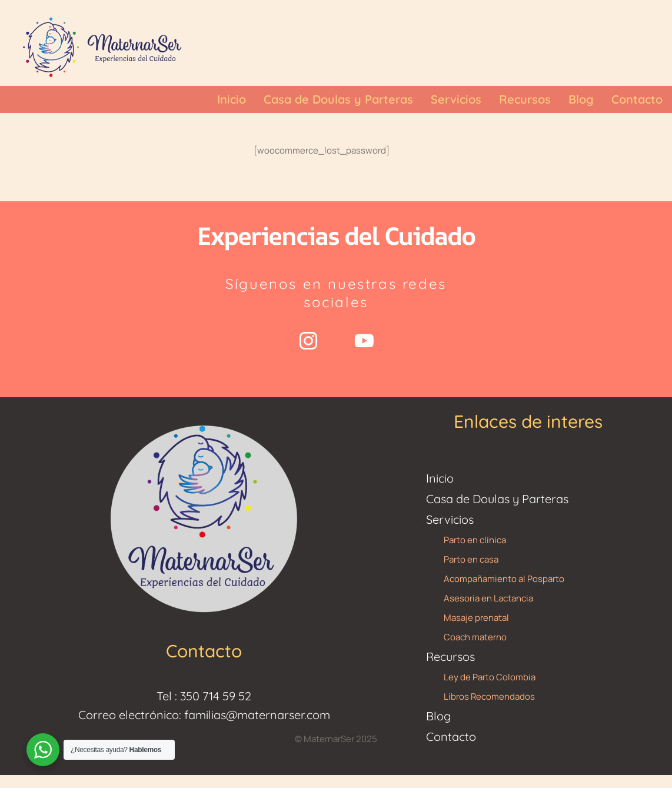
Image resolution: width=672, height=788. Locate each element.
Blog (438, 716)
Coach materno (475, 637)
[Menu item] (232, 99)
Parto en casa (471, 559)
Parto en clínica (475, 540)
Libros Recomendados (489, 696)
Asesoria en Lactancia (488, 598)
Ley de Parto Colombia (490, 677)
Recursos (450, 656)
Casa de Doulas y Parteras (497, 499)
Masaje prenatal (476, 618)
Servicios (450, 519)
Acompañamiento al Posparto (504, 579)
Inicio (440, 478)
